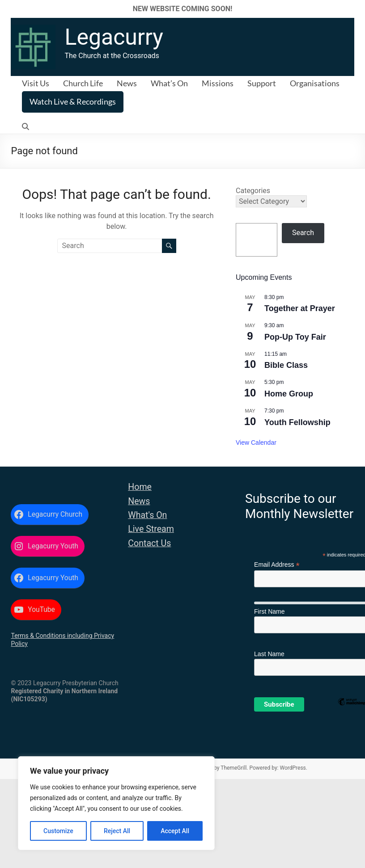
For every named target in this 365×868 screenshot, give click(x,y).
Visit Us (36, 83)
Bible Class (286, 365)
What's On (147, 515)
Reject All (117, 831)
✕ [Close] (355, 9)
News (127, 83)
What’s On (169, 83)
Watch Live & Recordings (73, 101)
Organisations (315, 83)
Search (303, 233)
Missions (218, 83)
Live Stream (151, 529)
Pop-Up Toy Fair (295, 337)
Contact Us (149, 543)
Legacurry (114, 37)
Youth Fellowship (297, 422)
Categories (253, 191)
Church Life (83, 83)
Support (262, 83)
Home (140, 487)
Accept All (175, 831)
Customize (58, 831)
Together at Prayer (300, 308)
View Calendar (256, 442)
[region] (116, 803)
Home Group (289, 394)
